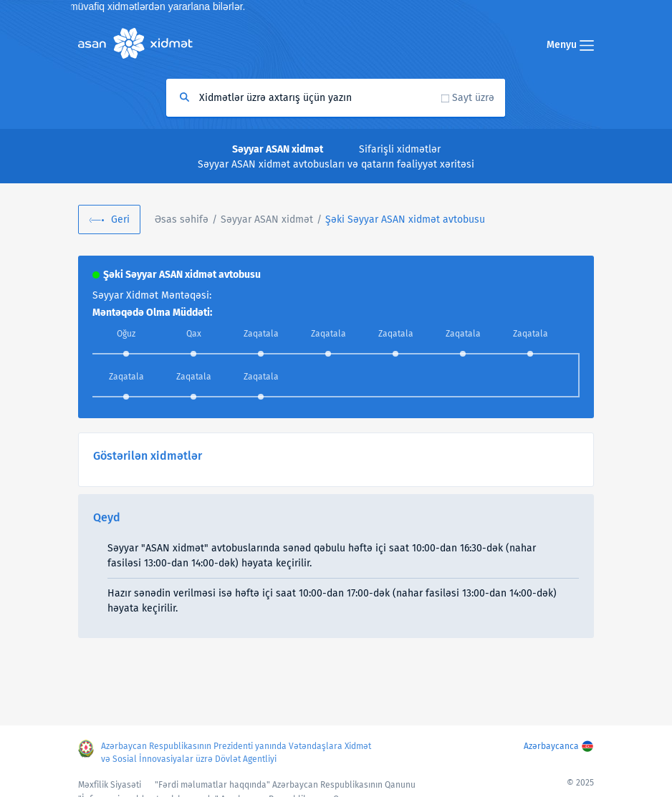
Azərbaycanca (551, 746)
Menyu (570, 45)
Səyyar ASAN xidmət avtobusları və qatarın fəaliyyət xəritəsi (336, 164)
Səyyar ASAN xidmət (267, 219)
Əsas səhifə (182, 219)
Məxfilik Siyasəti (110, 785)
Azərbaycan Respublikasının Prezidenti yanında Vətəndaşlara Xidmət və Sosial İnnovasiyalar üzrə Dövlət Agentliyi (236, 753)
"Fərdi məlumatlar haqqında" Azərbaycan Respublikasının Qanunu (285, 785)
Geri (120, 219)
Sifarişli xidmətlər (400, 149)
